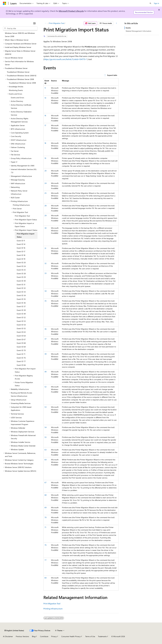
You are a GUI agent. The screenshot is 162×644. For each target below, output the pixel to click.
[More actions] (116, 23)
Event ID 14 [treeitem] (21, 244)
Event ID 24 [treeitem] (21, 266)
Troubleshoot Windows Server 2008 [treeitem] (22, 83)
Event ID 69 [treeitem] (21, 347)
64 (46, 460)
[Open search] (150, 3)
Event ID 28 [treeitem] (21, 273)
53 (46, 407)
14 (45, 98)
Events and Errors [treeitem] (17, 98)
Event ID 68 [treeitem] (21, 343)
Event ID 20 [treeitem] (21, 262)
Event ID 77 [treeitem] (21, 361)
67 (46, 482)
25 (46, 193)
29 (46, 215)
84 (46, 578)
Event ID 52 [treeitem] (21, 317)
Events (128, 28)
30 (46, 228)
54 (46, 427)
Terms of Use (90, 636)
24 (46, 183)
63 (46, 450)
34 (46, 291)
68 (46, 495)
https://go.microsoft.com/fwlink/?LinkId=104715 (65, 59)
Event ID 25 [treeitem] (21, 270)
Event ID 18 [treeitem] (21, 255)
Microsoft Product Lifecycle (71, 11)
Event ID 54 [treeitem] (21, 325)
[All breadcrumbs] (46, 23)
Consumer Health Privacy (71, 636)
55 (46, 437)
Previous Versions (22, 636)
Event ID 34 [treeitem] (21, 295)
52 (46, 387)
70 (46, 517)
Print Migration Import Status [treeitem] (26, 235)
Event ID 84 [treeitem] (21, 365)
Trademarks (102, 636)
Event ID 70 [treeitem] (21, 350)
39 (46, 354)
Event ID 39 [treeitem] (21, 310)
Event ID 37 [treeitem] (21, 306)
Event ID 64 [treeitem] (21, 336)
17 (45, 125)
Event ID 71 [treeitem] (21, 354)
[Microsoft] (5, 3)
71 (45, 527)
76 (46, 545)
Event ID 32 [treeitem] (21, 288)
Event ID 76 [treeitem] (21, 358)
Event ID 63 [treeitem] (21, 332)
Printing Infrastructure (53, 609)
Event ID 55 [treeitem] (21, 328)
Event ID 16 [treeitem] (21, 248)
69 (46, 507)
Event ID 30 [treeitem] (21, 281)
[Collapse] (34, 23)
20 (46, 171)
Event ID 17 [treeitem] (21, 251)
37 (46, 339)
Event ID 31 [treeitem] (21, 285)
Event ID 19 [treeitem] (21, 259)
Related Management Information (138, 31)
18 (45, 143)
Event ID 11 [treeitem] (21, 241)
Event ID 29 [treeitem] (21, 277)
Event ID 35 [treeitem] (21, 299)
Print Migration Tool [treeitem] (22, 216)
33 (46, 273)
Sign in (156, 3)
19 (45, 158)
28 (46, 206)
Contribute (44, 636)
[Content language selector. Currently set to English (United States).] (14, 631)
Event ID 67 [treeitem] (21, 339)
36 (46, 329)
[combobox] (20, 28)
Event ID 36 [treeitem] (21, 303)
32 (46, 263)
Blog (34, 636)
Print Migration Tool (57, 23)
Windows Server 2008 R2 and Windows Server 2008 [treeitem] (20, 35)
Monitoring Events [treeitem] (16, 90)
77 (46, 560)
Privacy (54, 636)
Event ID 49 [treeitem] (21, 314)
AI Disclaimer (8, 636)
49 (46, 372)
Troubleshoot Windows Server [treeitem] (18, 72)
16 (45, 115)
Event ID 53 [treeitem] (21, 321)
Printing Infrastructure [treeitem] (21, 205)
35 (46, 301)
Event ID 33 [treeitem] (21, 292)
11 (45, 88)
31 (45, 248)
